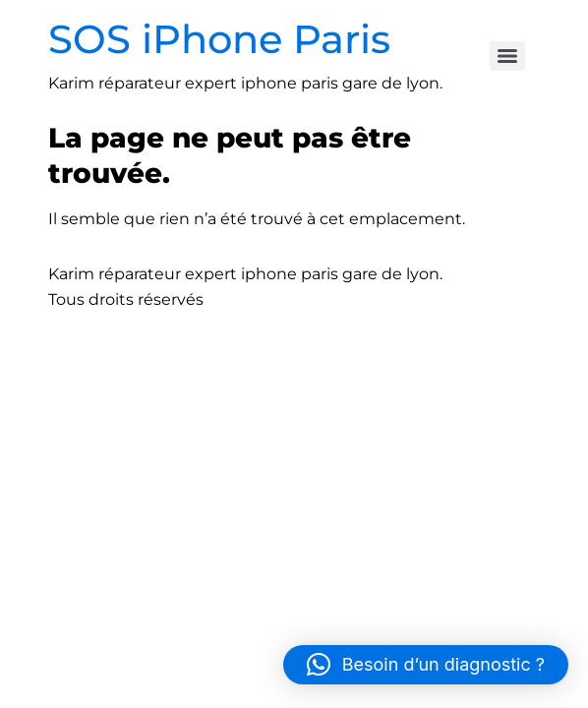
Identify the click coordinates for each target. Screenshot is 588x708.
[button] (426, 665)
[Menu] (507, 56)
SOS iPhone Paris (219, 39)
